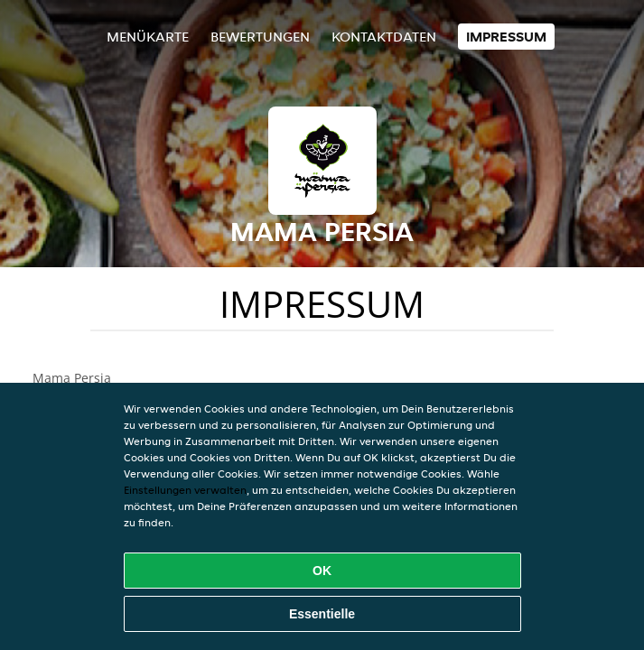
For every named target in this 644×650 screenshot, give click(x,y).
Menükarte (148, 37)
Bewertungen (260, 37)
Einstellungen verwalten (185, 490)
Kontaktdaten (384, 37)
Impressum (506, 37)
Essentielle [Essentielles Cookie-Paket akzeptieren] (322, 614)
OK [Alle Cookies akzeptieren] (322, 571)
